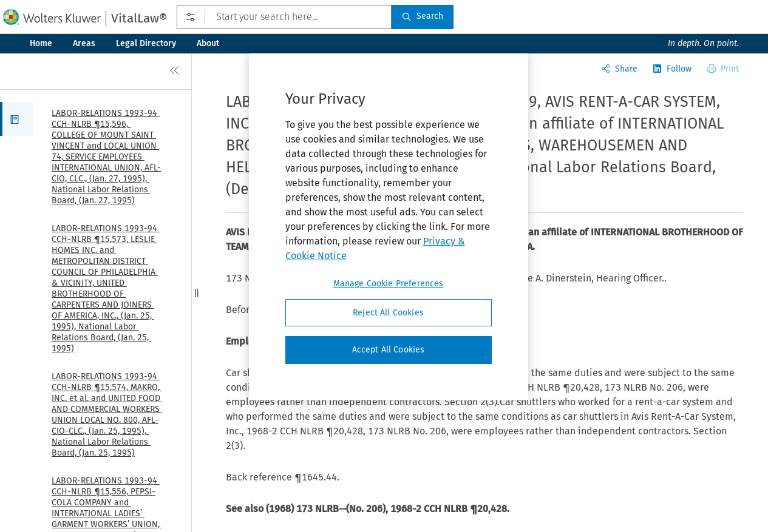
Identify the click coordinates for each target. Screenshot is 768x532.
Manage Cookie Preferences (389, 284)
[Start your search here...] (284, 17)
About (208, 43)
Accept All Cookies (389, 350)
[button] (17, 119)
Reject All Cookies (388, 313)
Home (41, 43)
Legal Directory (146, 43)
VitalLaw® (139, 18)
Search (423, 16)
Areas (84, 43)
